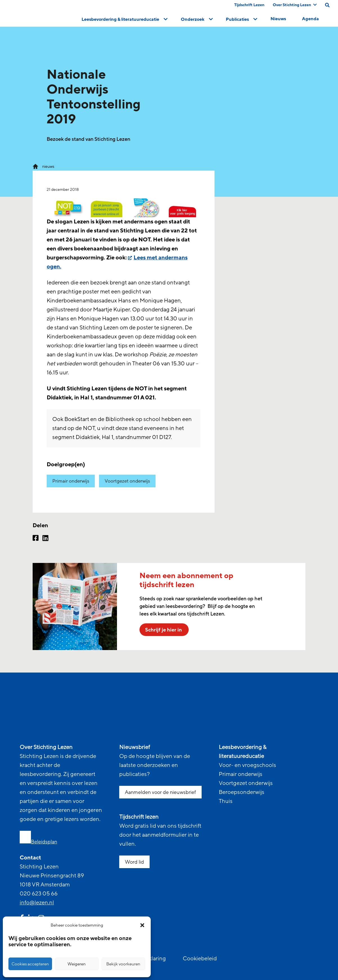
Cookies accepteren (30, 964)
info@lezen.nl (37, 903)
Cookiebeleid (200, 959)
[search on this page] (327, 5)
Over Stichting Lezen (295, 5)
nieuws (48, 167)
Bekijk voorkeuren (123, 964)
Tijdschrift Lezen (249, 5)
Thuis (226, 801)
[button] (142, 925)
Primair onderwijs (71, 481)
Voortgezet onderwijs (127, 481)
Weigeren (77, 964)
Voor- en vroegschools (247, 765)
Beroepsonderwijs (242, 792)
